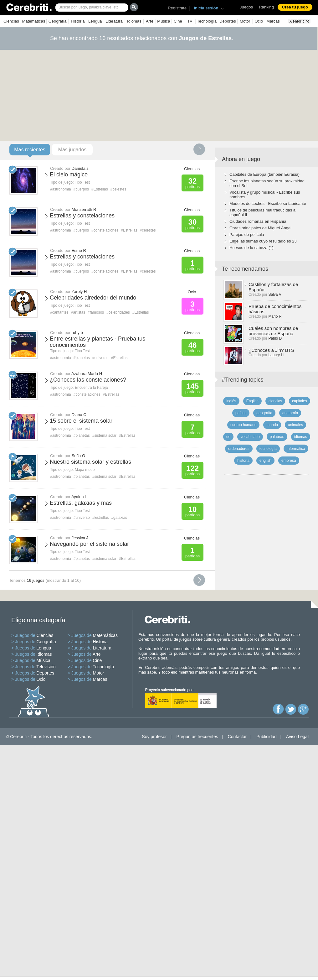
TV (190, 21)
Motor (245, 21)
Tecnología (207, 21)
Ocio (259, 21)
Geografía (58, 21)
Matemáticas (34, 21)
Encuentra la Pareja (91, 388)
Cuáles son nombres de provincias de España (273, 331)
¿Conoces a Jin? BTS (271, 350)
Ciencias (11, 21)
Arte (150, 21)
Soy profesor (154, 737)
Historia (78, 21)
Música (164, 21)
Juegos (246, 7)
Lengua (95, 21)
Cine (178, 21)
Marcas (273, 21)
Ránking (266, 7)
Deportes (228, 21)
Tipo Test (82, 182)
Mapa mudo (85, 470)
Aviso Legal (297, 737)
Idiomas (134, 21)
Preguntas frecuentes (197, 737)
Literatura (114, 21)
